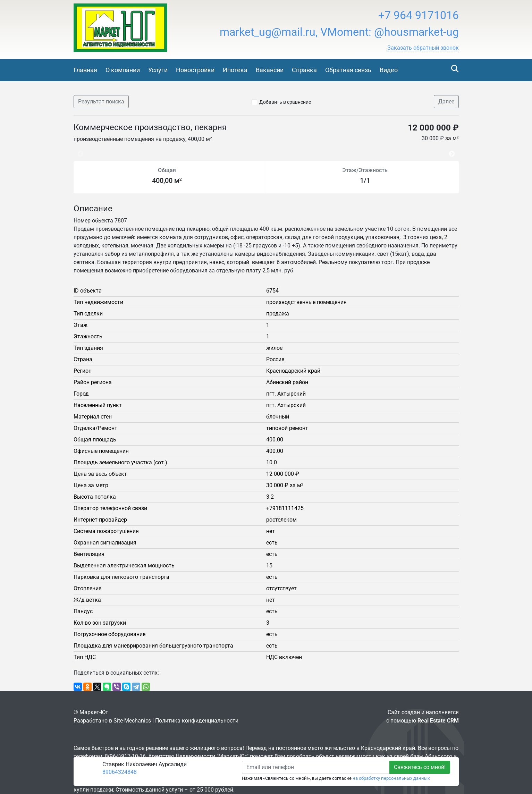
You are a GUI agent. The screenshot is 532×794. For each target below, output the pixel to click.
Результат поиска (101, 102)
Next (454, 150)
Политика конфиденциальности (197, 721)
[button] (423, 48)
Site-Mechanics (132, 721)
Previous (77, 150)
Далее (446, 102)
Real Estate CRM (438, 721)
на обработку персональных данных (391, 778)
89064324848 (120, 772)
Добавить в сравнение (285, 102)
